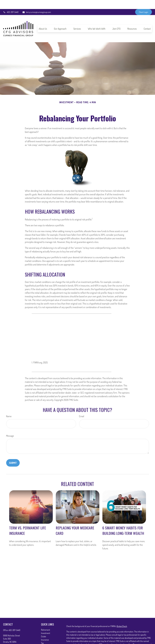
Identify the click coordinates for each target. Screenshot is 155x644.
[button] (43, 20)
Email (82, 407)
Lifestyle (44, 641)
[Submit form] (13, 454)
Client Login (144, 3)
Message (10, 427)
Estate (44, 627)
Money (44, 637)
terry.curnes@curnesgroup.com (37, 3)
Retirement (46, 621)
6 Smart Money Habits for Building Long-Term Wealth (123, 521)
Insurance (45, 631)
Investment (46, 624)
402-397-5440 (11, 3)
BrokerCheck (122, 617)
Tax (42, 634)
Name (9, 407)
